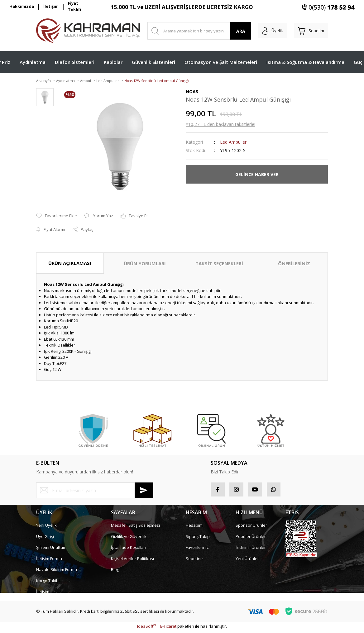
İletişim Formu (49, 560)
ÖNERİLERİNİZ (294, 264)
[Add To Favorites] (57, 217)
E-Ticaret (168, 628)
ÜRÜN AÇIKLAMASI (70, 263)
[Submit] (144, 491)
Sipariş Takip (198, 538)
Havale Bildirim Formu (57, 572)
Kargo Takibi (48, 583)
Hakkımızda (22, 6)
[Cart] (311, 31)
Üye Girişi (45, 538)
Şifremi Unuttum (51, 549)
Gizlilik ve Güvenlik (129, 538)
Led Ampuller (233, 143)
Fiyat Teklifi (74, 6)
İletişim (51, 6)
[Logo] (88, 31)
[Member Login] (273, 31)
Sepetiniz (195, 560)
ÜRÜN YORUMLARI (145, 264)
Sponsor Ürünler (251, 527)
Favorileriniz (197, 549)
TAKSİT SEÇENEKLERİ (219, 264)
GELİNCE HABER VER (257, 175)
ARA (241, 31)
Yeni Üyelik (46, 527)
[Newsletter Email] (95, 491)
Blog (115, 572)
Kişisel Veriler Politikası (132, 560)
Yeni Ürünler (247, 560)
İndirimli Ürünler (251, 549)
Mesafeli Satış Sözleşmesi (135, 527)
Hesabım (194, 527)
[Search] (199, 31)
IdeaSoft (146, 628)
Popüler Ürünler (251, 538)
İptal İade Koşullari (129, 549)
